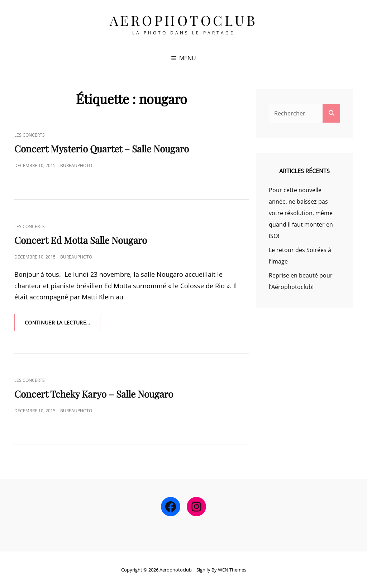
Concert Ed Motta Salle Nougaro (81, 240)
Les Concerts (30, 135)
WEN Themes (232, 570)
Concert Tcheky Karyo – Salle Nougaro (94, 394)
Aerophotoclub (184, 20)
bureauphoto (76, 165)
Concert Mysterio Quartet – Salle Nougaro (102, 149)
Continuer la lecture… (63, 325)
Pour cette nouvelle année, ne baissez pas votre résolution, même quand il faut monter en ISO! (301, 213)
